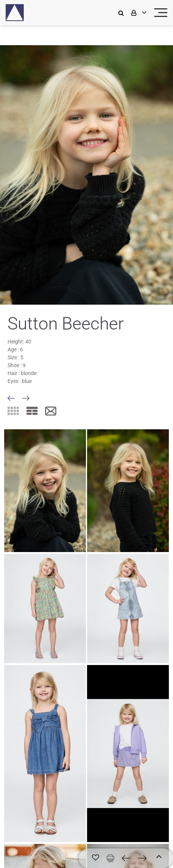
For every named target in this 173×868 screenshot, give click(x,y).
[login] (138, 13)
